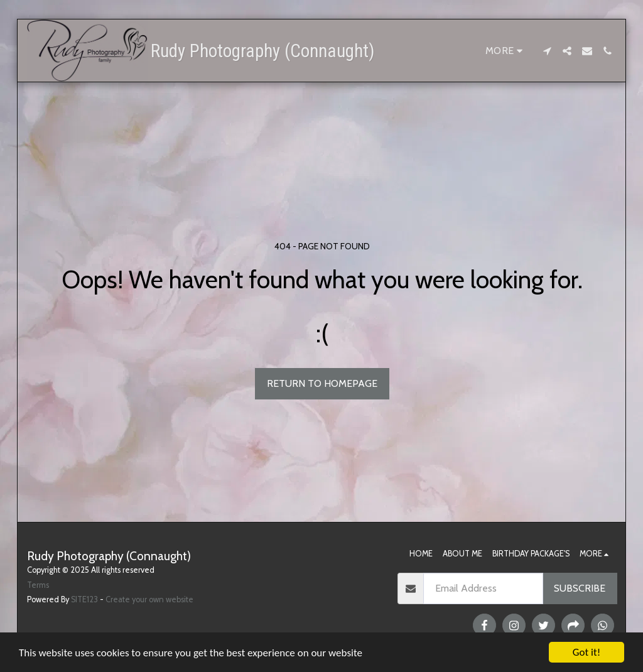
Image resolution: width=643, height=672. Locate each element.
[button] (547, 51)
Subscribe (580, 588)
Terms (38, 585)
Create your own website (149, 599)
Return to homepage (322, 383)
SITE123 (84, 599)
